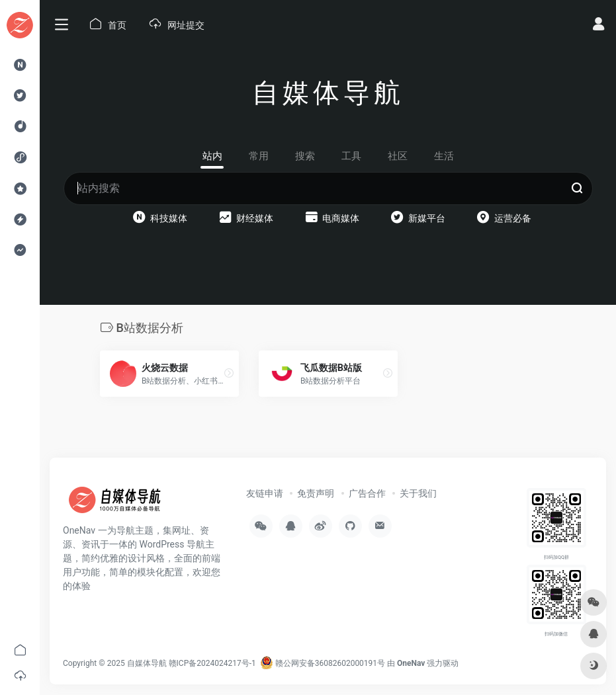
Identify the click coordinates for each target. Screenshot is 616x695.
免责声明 (316, 493)
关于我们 (418, 493)
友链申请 (265, 493)
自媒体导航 (147, 663)
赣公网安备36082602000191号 (323, 663)
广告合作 (367, 493)
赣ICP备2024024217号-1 (212, 663)
